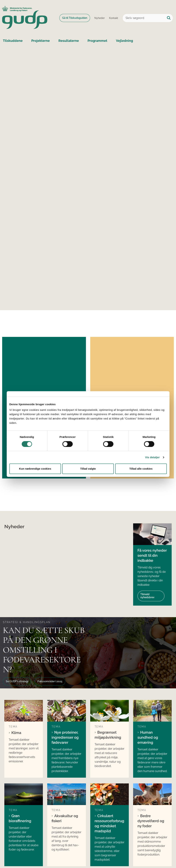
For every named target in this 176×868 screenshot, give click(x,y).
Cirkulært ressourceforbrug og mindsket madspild (109, 693)
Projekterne (41, 41)
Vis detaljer (152, 457)
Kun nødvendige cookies (35, 469)
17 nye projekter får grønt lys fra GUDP (41, 356)
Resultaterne (69, 41)
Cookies (10, 854)
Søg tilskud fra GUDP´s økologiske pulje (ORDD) (65, 805)
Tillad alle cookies (141, 469)
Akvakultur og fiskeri (65, 687)
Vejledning (124, 41)
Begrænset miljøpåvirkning (108, 621)
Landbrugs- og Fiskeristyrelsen (147, 816)
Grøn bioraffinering (20, 687)
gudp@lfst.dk (21, 814)
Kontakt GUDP (146, 826)
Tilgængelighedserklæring (40, 854)
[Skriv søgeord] (148, 18)
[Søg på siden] (169, 18)
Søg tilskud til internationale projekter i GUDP (67, 815)
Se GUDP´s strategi (17, 585)
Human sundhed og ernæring (148, 624)
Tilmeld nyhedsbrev (147, 499)
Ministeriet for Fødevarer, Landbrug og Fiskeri (153, 800)
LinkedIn (100, 793)
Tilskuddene (13, 41)
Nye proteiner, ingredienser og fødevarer (65, 624)
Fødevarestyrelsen (150, 808)
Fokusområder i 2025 (50, 585)
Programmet (97, 41)
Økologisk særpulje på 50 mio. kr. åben (131, 356)
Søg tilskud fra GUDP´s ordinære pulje (64, 795)
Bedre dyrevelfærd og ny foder (151, 690)
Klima (16, 619)
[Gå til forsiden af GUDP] (24, 18)
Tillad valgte (88, 469)
